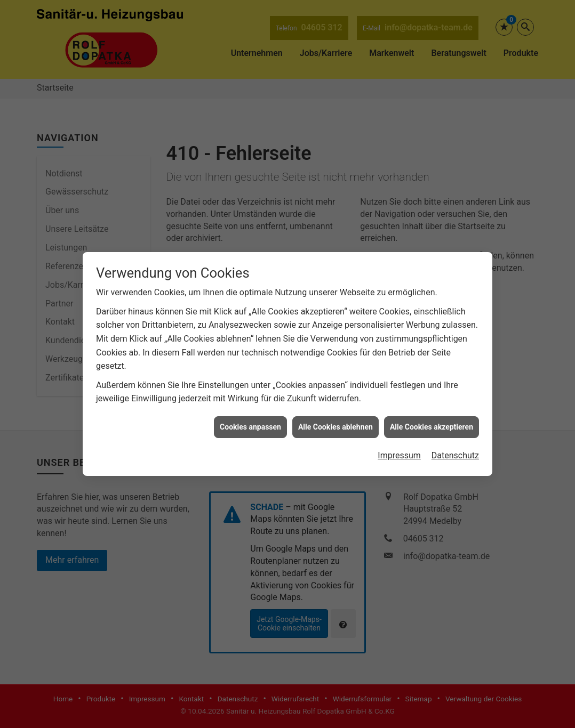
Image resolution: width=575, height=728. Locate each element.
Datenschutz (455, 446)
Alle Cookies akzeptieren (432, 417)
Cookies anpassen (250, 417)
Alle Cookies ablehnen (336, 417)
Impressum (399, 446)
